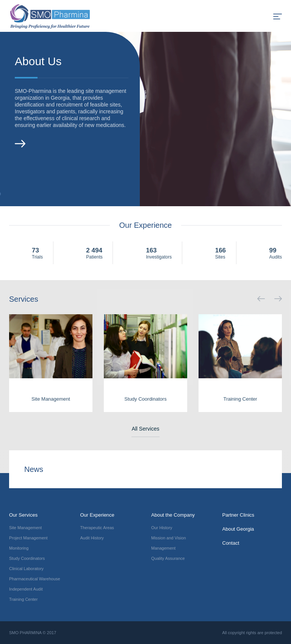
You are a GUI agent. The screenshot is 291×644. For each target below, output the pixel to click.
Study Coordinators (27, 558)
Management (163, 548)
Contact (231, 543)
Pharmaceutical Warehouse (35, 579)
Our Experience (97, 515)
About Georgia (238, 529)
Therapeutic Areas (97, 528)
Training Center (23, 599)
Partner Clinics (239, 515)
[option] (145, 119)
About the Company (173, 515)
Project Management (28, 538)
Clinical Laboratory (26, 569)
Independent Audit (26, 589)
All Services (145, 429)
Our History (162, 528)
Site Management (25, 528)
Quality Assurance (168, 558)
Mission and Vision (169, 538)
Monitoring (19, 548)
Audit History (92, 538)
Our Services (23, 515)
